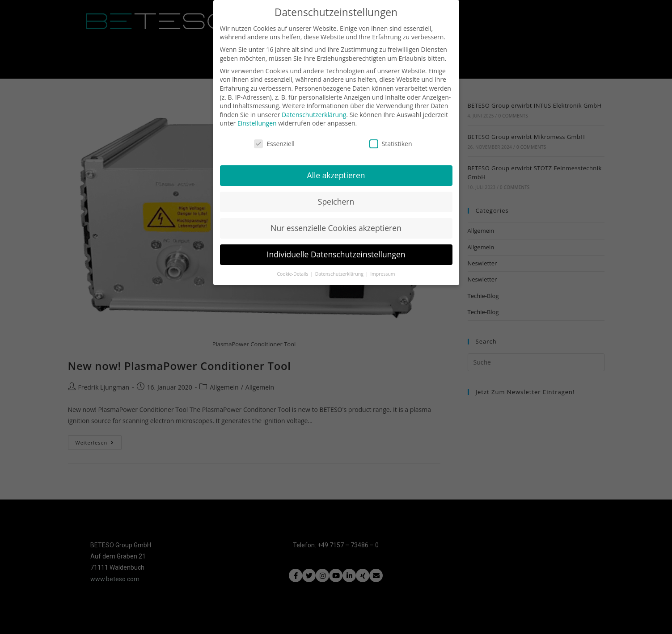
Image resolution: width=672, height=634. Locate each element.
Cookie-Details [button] (293, 268)
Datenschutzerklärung (314, 109)
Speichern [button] (336, 196)
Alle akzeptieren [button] (336, 169)
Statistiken (391, 138)
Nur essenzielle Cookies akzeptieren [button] (336, 222)
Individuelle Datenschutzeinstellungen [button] (336, 248)
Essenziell (274, 138)
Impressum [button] (382, 268)
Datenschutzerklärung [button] (340, 268)
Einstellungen (257, 118)
